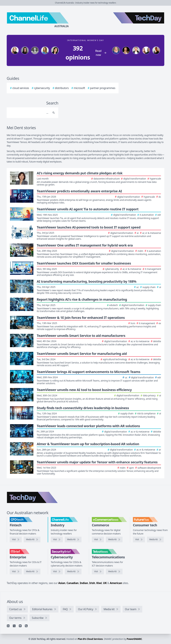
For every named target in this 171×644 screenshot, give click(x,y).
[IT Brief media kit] (32, 571)
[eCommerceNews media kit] (114, 539)
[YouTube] (20, 626)
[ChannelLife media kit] (73, 539)
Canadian (73, 583)
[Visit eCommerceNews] (98, 539)
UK (105, 583)
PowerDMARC (134, 639)
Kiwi (99, 583)
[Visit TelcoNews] (98, 571)
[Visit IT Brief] (16, 571)
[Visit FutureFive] (139, 539)
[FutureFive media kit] (155, 539)
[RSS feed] (26, 626)
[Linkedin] (8, 626)
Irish (92, 583)
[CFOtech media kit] (32, 539)
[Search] (29, 113)
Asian (62, 583)
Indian (84, 583)
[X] (14, 626)
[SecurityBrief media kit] (73, 571)
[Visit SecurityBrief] (57, 571)
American (116, 583)
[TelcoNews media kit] (114, 571)
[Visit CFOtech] (16, 539)
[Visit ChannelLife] (57, 539)
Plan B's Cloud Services (90, 639)
